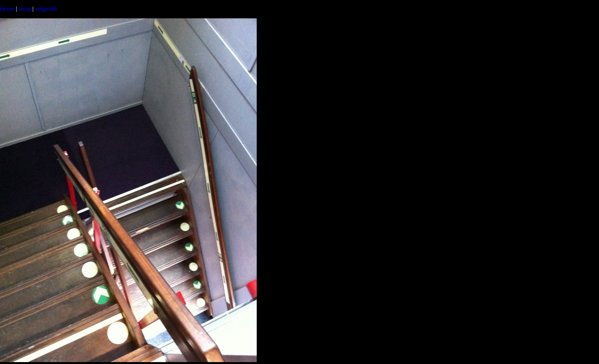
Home (7, 9)
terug (25, 9)
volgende (46, 9)
